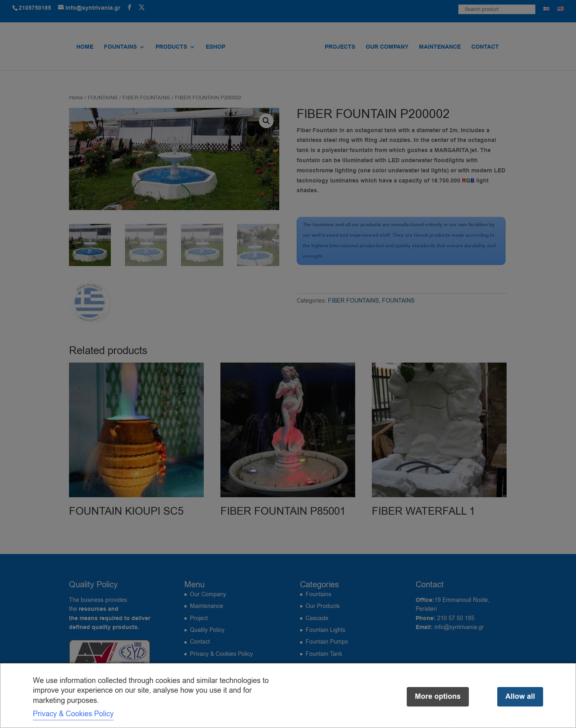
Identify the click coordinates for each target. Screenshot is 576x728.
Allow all (520, 697)
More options (438, 697)
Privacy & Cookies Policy (73, 714)
